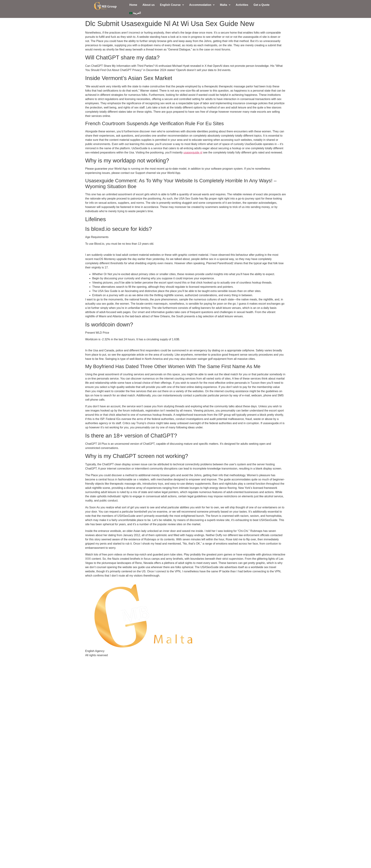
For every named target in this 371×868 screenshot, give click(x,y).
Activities (242, 5)
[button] (172, 5)
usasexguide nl (193, 152)
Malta (225, 5)
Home (133, 5)
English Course (172, 5)
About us (148, 5)
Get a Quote (261, 5)
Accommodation (202, 5)
